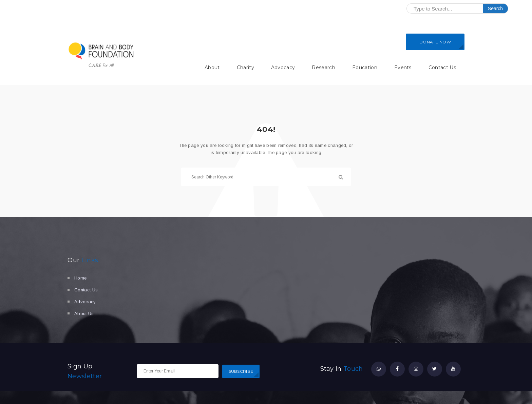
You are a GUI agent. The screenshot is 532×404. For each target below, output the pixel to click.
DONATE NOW (435, 42)
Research (324, 68)
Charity (245, 68)
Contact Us (442, 68)
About (212, 68)
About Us (84, 314)
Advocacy (283, 68)
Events (403, 68)
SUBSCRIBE (241, 371)
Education (365, 68)
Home (80, 278)
